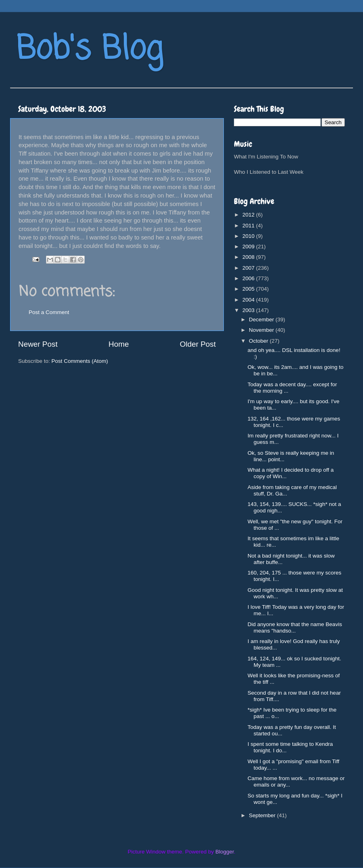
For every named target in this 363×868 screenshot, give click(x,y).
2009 (249, 247)
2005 (249, 289)
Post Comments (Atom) (80, 361)
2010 (249, 236)
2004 (249, 300)
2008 (249, 257)
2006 (249, 278)
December (262, 320)
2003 (249, 310)
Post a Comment (49, 312)
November (262, 330)
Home (119, 344)
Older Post (198, 344)
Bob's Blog (90, 50)
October (259, 341)
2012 (249, 215)
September (263, 815)
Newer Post (38, 344)
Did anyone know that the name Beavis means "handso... (295, 628)
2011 (249, 226)
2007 (249, 268)
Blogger (225, 852)
